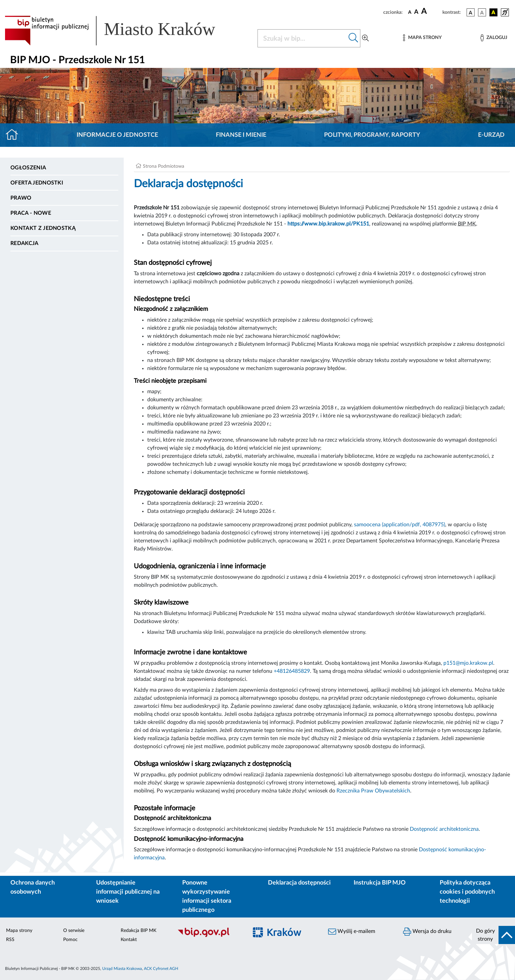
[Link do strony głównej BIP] (120, 31)
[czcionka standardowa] (410, 12)
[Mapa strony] (422, 38)
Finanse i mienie (241, 135)
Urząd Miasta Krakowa (122, 969)
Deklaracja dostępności (299, 883)
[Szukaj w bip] (353, 38)
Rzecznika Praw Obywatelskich (373, 791)
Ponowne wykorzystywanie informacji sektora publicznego (207, 896)
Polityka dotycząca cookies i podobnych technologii (467, 892)
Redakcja (25, 243)
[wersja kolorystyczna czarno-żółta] (493, 12)
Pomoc (70, 940)
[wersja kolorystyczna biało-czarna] (482, 12)
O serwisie (74, 931)
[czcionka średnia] (416, 12)
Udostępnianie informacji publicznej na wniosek (128, 892)
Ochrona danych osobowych (33, 887)
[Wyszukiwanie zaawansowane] (365, 38)
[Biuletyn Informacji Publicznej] (209, 936)
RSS (10, 940)
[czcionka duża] (431, 11)
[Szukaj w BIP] (302, 38)
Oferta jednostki (37, 183)
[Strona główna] (15, 135)
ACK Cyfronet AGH (161, 969)
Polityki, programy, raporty (372, 135)
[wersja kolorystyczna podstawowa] (471, 12)
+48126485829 (292, 671)
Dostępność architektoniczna (444, 829)
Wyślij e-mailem (352, 932)
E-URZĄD (491, 135)
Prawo (21, 198)
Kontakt (129, 940)
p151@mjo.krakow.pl (468, 663)
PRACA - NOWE (31, 213)
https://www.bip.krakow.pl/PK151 (328, 224)
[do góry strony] (493, 935)
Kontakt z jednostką (43, 228)
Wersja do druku (427, 932)
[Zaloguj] (494, 38)
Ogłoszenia (28, 168)
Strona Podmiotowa (164, 166)
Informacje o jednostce (117, 135)
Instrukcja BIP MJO (380, 883)
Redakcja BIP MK (138, 931)
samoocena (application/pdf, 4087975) (400, 525)
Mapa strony (19, 931)
